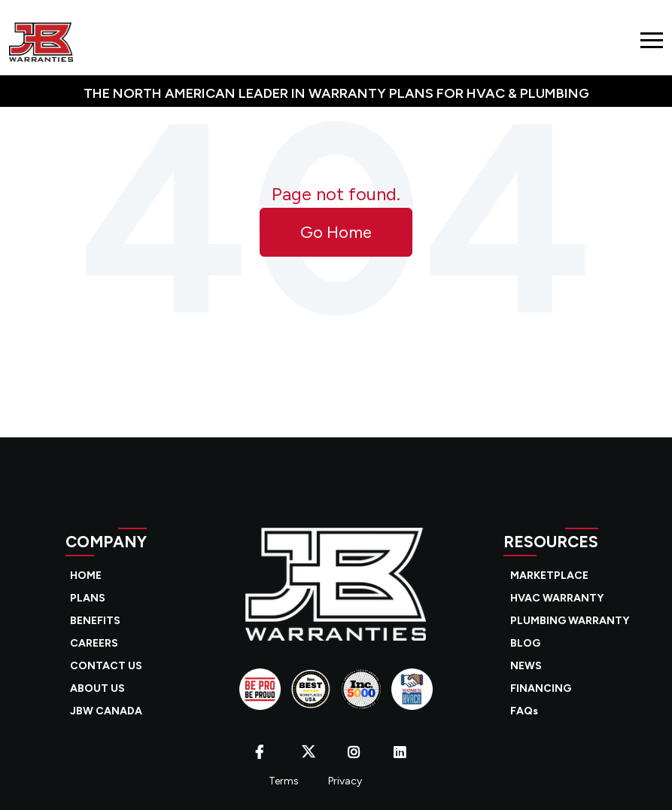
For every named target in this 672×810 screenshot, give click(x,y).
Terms (284, 781)
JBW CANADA (106, 711)
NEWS (526, 666)
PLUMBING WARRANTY (570, 621)
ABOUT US (97, 688)
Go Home (336, 232)
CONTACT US (106, 666)
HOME (86, 576)
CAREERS (94, 643)
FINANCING (541, 688)
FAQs (524, 711)
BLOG (525, 643)
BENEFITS (95, 621)
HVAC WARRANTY (557, 598)
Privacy (345, 781)
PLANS (88, 598)
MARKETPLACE (549, 576)
